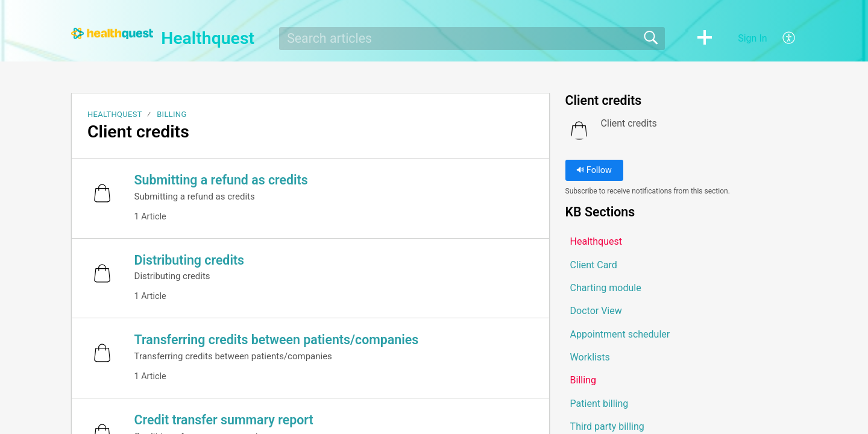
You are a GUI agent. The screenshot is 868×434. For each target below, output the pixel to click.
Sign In (752, 38)
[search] (472, 39)
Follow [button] (594, 170)
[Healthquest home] (112, 33)
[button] (705, 39)
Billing (171, 114)
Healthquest (115, 114)
